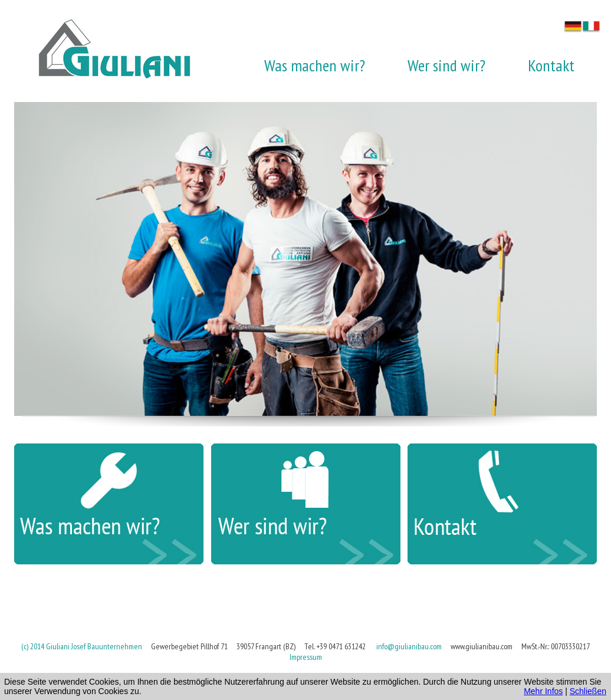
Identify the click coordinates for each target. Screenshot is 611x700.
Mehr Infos (543, 691)
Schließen (588, 691)
